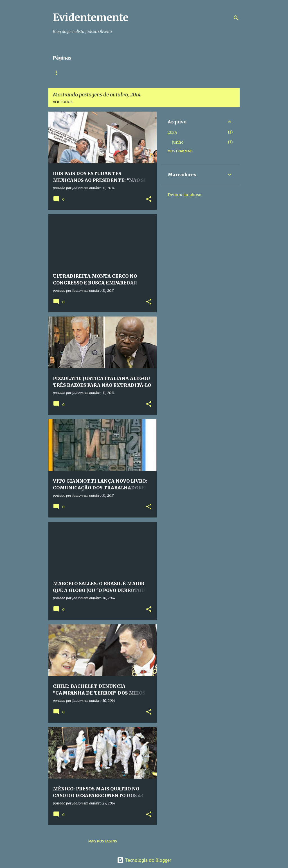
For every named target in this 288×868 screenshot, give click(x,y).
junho (178, 142)
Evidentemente (91, 18)
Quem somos (88, 73)
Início (58, 73)
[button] (149, 199)
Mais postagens (103, 841)
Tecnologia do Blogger (144, 860)
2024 (172, 132)
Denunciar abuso (184, 195)
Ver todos (63, 102)
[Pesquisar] (236, 18)
